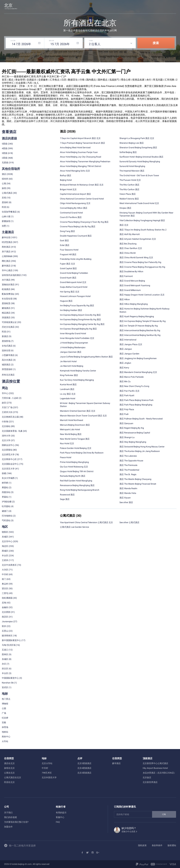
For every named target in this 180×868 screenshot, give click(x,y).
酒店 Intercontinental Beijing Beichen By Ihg (140, 330)
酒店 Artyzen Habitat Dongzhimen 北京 (138, 239)
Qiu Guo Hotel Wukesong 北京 (74, 467)
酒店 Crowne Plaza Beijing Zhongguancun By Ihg (142, 267)
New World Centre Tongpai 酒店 (75, 439)
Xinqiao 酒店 (125, 208)
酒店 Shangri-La (127, 437)
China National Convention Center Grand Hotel (82, 199)
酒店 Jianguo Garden (129, 354)
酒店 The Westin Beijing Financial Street (138, 484)
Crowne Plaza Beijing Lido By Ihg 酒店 (78, 226)
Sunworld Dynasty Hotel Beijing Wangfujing (140, 161)
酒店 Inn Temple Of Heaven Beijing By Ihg (139, 326)
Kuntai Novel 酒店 (68, 384)
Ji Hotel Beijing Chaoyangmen (74, 343)
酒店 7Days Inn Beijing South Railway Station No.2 (143, 230)
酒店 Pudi (124, 414)
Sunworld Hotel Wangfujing (132, 166)
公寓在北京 (9, 773)
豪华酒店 (116, 763)
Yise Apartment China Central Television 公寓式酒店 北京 (86, 522)
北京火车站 (47, 763)
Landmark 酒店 (67, 389)
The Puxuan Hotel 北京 (130, 180)
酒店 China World (127, 253)
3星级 (5, 153)
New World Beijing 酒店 (71, 434)
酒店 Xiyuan (125, 498)
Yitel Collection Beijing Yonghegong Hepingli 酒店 (142, 220)
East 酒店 (64, 240)
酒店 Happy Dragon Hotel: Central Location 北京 (142, 295)
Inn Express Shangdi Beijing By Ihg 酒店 (78, 329)
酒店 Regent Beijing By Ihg (132, 428)
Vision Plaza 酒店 (128, 194)
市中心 (5, 393)
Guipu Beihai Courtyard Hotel (74, 287)
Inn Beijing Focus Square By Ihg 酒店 (77, 305)
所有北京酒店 (8, 375)
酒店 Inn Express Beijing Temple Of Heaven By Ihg (143, 321)
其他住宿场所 (11, 169)
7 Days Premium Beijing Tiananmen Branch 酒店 (82, 143)
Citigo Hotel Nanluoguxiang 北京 (75, 203)
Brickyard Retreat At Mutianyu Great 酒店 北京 (82, 185)
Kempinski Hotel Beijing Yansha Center (78, 371)
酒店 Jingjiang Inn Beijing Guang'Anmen (138, 358)
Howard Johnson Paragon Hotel (75, 296)
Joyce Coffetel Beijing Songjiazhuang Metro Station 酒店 (86, 357)
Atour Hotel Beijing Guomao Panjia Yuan (79, 152)
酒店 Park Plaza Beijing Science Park (136, 400)
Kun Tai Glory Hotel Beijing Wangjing (77, 380)
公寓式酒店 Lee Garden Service (74, 527)
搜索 (156, 43)
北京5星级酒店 (84, 763)
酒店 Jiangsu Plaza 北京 (131, 344)
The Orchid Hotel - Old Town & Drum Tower (139, 175)
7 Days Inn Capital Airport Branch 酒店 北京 (80, 138)
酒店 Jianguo (126, 349)
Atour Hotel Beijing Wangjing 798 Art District (81, 166)
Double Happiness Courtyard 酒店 (76, 236)
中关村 (45, 768)
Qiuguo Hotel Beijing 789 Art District (77, 471)
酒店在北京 (9, 763)
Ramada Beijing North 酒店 (73, 476)
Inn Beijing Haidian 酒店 (71, 310)
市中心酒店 (7, 270)
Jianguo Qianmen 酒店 (71, 352)
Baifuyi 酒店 (66, 175)
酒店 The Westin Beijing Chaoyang (135, 479)
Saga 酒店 (65, 499)
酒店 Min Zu (125, 381)
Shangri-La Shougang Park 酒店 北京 (137, 138)
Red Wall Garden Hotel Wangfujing (76, 481)
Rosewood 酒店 (67, 495)
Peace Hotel (66, 457)
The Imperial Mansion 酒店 (132, 171)
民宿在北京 (9, 782)
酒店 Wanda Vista (128, 493)
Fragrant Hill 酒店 (68, 254)
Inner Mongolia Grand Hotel (73, 333)
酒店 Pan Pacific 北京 (129, 391)
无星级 (5, 163)
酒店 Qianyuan (126, 423)
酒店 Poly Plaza (127, 409)
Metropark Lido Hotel (70, 429)
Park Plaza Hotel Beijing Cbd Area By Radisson (82, 453)
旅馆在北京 (9, 768)
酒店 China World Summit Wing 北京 (136, 257)
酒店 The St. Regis (128, 474)
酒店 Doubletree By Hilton (131, 271)
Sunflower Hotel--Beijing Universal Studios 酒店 (141, 157)
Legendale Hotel (68, 398)
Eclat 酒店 (65, 245)
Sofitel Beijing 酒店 (128, 152)
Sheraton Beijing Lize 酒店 (132, 143)
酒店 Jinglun (125, 363)
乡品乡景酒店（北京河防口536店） (159, 773)
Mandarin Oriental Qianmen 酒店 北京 (78, 411)
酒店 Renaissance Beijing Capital (135, 433)
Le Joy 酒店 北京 (68, 394)
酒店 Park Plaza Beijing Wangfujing (136, 405)
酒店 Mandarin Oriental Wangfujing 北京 (138, 372)
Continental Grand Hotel (71, 213)
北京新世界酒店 (150, 782)
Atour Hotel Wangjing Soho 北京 (75, 171)
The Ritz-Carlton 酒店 (129, 185)
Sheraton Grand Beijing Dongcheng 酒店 (138, 148)
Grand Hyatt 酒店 (68, 278)
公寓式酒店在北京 (13, 777)
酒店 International (128, 340)
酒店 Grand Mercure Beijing (132, 281)
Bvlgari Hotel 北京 (68, 189)
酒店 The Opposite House (131, 461)
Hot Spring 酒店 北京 (70, 292)
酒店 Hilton (125, 299)
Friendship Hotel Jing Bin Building (76, 259)
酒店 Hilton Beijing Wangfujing (134, 304)
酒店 (4, 174)
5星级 (5, 144)
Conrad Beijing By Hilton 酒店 (74, 208)
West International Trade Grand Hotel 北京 (139, 203)
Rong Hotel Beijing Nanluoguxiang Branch (80, 490)
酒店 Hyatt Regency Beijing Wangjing (137, 316)
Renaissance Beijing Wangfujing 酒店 (77, 485)
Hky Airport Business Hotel (155, 768)
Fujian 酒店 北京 (68, 264)
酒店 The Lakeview (128, 456)
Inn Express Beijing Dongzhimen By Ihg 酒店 (80, 319)
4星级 (5, 148)
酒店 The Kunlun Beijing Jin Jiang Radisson (140, 451)
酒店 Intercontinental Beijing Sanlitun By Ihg (140, 335)
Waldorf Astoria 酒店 (129, 199)
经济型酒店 (7, 242)
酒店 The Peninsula (128, 465)
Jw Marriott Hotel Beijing (72, 366)
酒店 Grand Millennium (130, 290)
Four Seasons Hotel (69, 250)
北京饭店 (147, 777)
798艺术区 (47, 773)
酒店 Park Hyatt (127, 395)
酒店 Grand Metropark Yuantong (135, 285)
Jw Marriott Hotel (68, 361)
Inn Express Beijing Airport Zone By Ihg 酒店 (80, 315)
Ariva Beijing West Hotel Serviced (75, 148)
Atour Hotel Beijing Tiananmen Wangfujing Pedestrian (85, 161)
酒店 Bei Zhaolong (128, 244)
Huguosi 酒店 (66, 301)
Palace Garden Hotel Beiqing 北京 (76, 448)
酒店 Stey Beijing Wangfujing (133, 442)
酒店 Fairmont (126, 276)
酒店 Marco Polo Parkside (132, 377)
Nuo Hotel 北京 (67, 443)
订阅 (164, 814)
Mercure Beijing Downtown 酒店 (75, 425)
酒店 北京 (124, 225)
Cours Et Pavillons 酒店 (71, 217)
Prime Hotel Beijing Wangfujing (74, 462)
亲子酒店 (6, 252)
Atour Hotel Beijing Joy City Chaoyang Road (81, 157)
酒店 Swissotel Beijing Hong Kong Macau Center (142, 447)
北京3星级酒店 (84, 773)
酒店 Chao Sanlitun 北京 (131, 248)
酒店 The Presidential (129, 470)
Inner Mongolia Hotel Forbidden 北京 (77, 338)
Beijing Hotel (66, 180)
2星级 (5, 158)
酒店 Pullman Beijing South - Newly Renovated (141, 419)
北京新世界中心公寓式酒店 (155, 763)
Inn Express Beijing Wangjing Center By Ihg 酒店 (82, 324)
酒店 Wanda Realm (128, 488)
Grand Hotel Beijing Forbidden (74, 273)
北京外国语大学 (49, 777)
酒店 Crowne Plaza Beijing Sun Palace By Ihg (140, 262)
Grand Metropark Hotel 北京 (73, 282)
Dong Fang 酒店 (67, 231)
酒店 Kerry (124, 368)
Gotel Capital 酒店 (68, 268)
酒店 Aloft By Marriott (130, 234)
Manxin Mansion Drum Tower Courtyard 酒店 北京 (83, 416)
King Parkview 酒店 (69, 375)
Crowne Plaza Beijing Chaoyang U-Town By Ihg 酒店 (84, 222)
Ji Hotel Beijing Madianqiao (73, 347)
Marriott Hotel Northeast (72, 420)
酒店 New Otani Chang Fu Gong (134, 386)
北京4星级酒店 (84, 768)
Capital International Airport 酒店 (75, 194)
